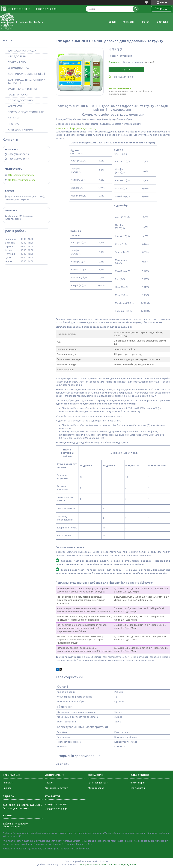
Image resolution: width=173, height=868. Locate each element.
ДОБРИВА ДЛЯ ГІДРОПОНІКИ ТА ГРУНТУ (26, 81)
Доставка (162, 22)
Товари (111, 22)
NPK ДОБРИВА (17, 56)
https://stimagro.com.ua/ (21, 175)
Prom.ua (104, 861)
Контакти (128, 22)
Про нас (145, 22)
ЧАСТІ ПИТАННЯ (18, 95)
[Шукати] (136, 9)
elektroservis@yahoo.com (21, 180)
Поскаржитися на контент (93, 865)
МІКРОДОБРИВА (18, 68)
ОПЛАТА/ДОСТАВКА (21, 100)
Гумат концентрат (98, 783)
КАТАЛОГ (14, 118)
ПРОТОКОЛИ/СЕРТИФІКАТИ (26, 112)
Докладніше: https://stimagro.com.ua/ (76, 128)
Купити (126, 70)
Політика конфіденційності (122, 865)
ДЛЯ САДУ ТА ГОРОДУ (22, 50)
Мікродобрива (96, 788)
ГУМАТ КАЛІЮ (17, 62)
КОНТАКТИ (15, 106)
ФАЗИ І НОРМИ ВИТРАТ (23, 89)
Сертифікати (138, 788)
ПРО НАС (13, 124)
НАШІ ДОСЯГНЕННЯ (20, 130)
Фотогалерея (138, 783)
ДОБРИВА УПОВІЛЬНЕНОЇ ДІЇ (26, 74)
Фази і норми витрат (56, 788)
